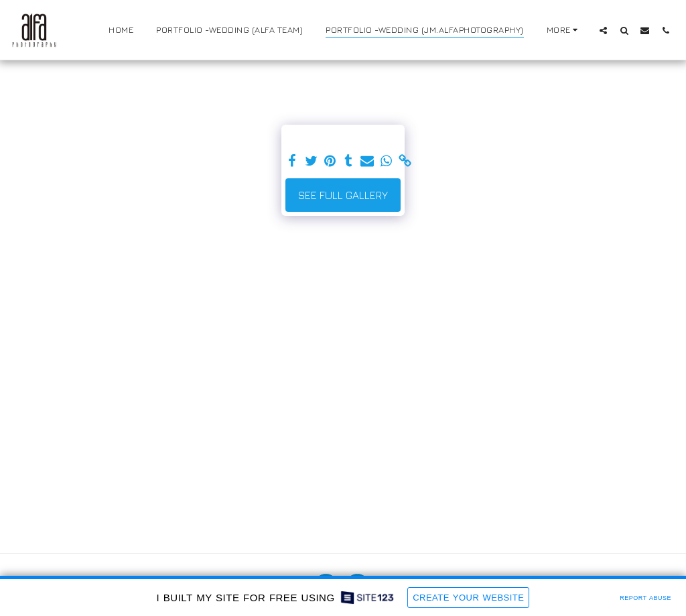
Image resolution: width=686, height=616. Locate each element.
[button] (603, 30)
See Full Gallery (343, 195)
